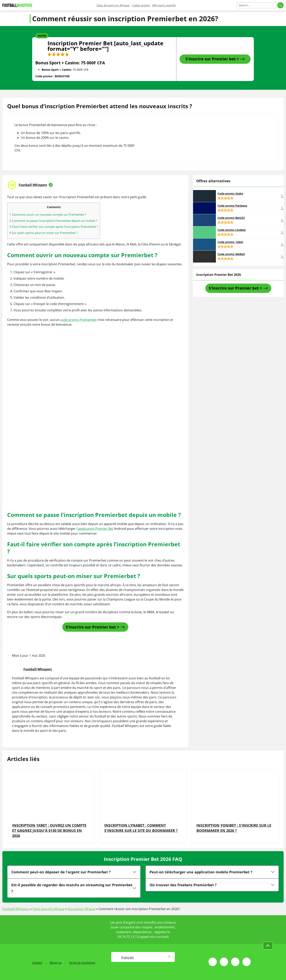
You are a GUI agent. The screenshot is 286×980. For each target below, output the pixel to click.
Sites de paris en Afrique (113, 5)
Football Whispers (33, 185)
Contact (37, 963)
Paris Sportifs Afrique (48, 909)
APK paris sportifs (164, 5)
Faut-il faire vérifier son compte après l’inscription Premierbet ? (54, 227)
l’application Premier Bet (95, 529)
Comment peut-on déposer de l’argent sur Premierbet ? (61, 872)
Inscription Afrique (81, 909)
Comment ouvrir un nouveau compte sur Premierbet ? (48, 214)
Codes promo (141, 5)
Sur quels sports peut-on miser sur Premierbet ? (43, 233)
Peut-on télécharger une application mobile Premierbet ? (201, 872)
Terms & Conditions (82, 963)
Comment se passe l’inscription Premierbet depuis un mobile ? (53, 221)
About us (56, 963)
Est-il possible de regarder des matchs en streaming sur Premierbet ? (72, 888)
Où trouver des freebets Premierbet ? (183, 885)
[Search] (257, 5)
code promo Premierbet (78, 320)
